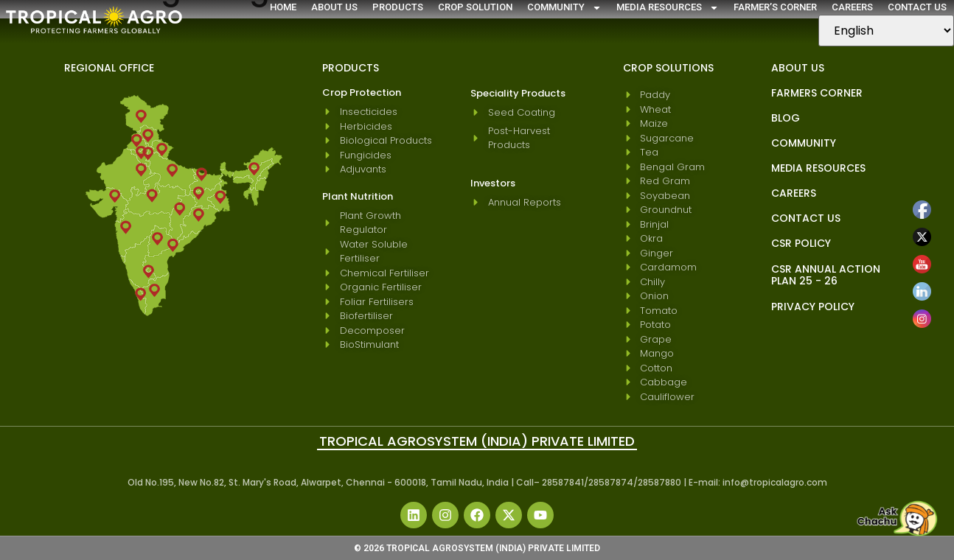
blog (786, 118)
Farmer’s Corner (775, 7)
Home (283, 7)
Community (564, 7)
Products (398, 7)
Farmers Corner (817, 93)
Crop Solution (475, 7)
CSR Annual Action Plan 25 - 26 (826, 275)
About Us (334, 7)
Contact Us (917, 7)
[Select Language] (886, 31)
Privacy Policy (813, 307)
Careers (852, 7)
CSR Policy (801, 243)
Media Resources (668, 7)
